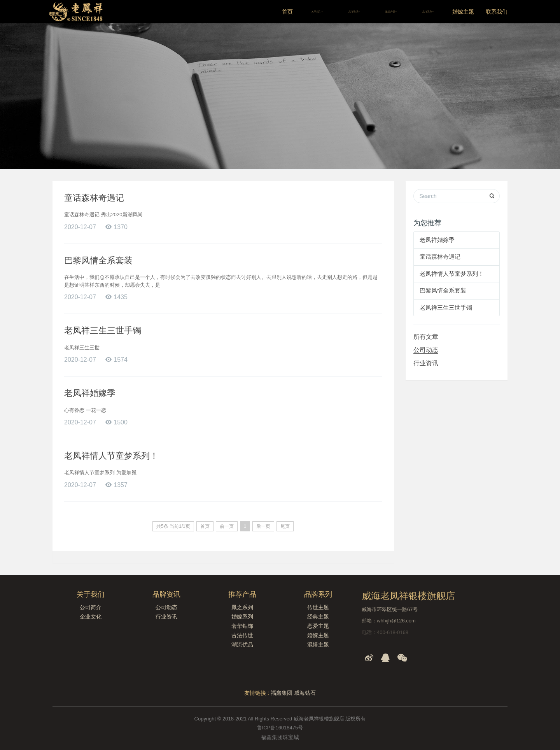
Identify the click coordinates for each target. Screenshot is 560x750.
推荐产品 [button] (391, 12)
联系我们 (497, 12)
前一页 (227, 526)
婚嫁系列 (242, 617)
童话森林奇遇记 (94, 198)
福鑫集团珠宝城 (280, 737)
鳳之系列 (242, 607)
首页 (287, 12)
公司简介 (91, 607)
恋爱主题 (318, 626)
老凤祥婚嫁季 (90, 393)
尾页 (285, 526)
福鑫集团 (282, 693)
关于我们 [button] (317, 12)
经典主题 (318, 617)
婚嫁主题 (463, 12)
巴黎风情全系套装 (98, 260)
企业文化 (91, 617)
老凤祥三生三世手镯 (103, 330)
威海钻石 (305, 693)
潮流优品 (242, 645)
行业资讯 (426, 363)
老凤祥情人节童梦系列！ (111, 456)
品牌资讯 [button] (354, 12)
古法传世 (242, 635)
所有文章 (426, 337)
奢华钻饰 (242, 626)
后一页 (263, 526)
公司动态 (426, 350)
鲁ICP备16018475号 (280, 728)
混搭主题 (318, 645)
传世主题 (318, 607)
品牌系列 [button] (428, 12)
